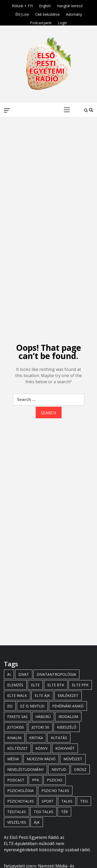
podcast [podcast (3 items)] (16, 780)
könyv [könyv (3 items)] (42, 748)
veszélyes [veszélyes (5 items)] (17, 822)
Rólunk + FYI (22, 5)
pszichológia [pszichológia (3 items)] (20, 791)
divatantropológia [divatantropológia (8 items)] (56, 674)
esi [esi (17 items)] (10, 706)
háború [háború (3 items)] (43, 717)
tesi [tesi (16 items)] (84, 801)
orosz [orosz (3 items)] (80, 769)
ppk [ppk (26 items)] (36, 780)
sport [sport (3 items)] (48, 801)
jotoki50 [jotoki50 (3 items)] (16, 727)
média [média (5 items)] (13, 759)
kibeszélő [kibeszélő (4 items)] (67, 727)
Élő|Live (22, 13)
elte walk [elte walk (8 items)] (17, 695)
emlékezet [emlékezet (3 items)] (68, 695)
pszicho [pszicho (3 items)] (55, 780)
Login (62, 22)
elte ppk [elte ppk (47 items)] (80, 685)
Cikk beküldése (47, 13)
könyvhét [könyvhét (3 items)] (65, 748)
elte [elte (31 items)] (35, 685)
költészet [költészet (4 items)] (17, 748)
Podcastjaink (41, 22)
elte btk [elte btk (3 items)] (56, 685)
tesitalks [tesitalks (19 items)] (17, 812)
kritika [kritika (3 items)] (36, 738)
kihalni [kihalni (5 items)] (14, 738)
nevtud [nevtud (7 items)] (59, 769)
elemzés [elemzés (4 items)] (15, 685)
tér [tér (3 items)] (64, 812)
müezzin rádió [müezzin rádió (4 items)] (41, 759)
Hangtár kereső (70, 5)
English (45, 5)
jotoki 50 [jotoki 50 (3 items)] (40, 727)
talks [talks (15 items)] (67, 801)
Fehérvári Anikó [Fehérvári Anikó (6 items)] (68, 706)
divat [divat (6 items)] (24, 674)
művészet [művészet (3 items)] (73, 759)
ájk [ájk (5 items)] (37, 822)
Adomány (74, 13)
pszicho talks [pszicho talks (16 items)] (55, 791)
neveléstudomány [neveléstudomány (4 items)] (25, 769)
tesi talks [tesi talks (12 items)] (43, 812)
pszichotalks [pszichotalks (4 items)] (21, 801)
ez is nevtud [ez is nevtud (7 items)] (32, 706)
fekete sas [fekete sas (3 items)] (17, 717)
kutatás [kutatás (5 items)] (59, 738)
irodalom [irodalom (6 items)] (68, 717)
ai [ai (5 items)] (9, 674)
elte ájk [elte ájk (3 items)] (42, 695)
